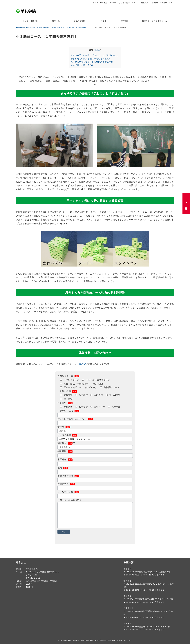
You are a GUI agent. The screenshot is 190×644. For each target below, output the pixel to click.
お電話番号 (66, 484)
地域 (63, 468)
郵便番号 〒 (67, 443)
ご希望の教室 (67, 391)
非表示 (97, 50)
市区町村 (65, 459)
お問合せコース (68, 376)
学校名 (64, 427)
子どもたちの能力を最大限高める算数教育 (91, 59)
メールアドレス (68, 492)
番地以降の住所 (68, 476)
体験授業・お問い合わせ (82, 65)
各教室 (82, 364)
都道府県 (65, 451)
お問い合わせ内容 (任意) (70, 500)
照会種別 (65, 403)
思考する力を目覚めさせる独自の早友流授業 (92, 62)
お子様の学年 (67, 435)
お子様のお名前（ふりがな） (75, 419)
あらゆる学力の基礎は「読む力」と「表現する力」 (95, 55)
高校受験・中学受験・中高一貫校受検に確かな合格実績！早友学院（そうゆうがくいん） (98, 640)
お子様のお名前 (68, 411)
